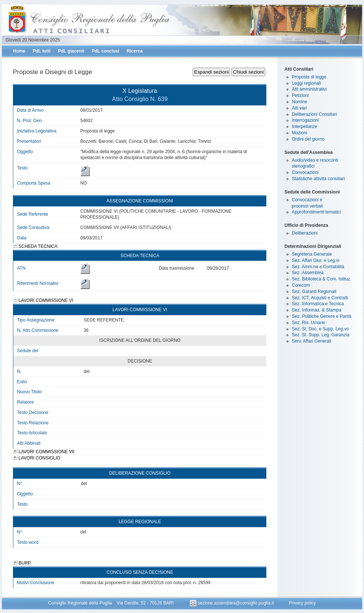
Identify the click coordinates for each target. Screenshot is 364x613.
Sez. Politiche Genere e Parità (322, 316)
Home (19, 51)
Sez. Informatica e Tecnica (318, 304)
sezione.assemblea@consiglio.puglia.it (232, 603)
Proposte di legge (309, 77)
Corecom (301, 285)
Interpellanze (305, 127)
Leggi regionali (306, 83)
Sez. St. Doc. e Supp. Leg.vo (320, 329)
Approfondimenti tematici (316, 212)
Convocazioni (305, 172)
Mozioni (299, 133)
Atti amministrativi (309, 89)
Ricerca (134, 51)
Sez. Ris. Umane (309, 323)
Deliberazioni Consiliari (314, 114)
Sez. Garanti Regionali (314, 292)
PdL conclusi (105, 51)
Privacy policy (302, 603)
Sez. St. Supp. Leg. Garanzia (321, 335)
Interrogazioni (305, 120)
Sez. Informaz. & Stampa (316, 310)
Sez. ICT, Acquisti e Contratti (320, 298)
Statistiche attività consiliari (318, 179)
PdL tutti (41, 51)
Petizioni (300, 95)
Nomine (299, 102)
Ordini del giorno (308, 139)
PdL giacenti (71, 51)
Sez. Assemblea (308, 273)
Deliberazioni (305, 233)
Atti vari (299, 108)
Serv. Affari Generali (311, 341)
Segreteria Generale (312, 254)
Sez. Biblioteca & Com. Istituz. (322, 279)
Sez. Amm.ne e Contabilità (318, 267)
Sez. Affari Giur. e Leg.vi (316, 260)
